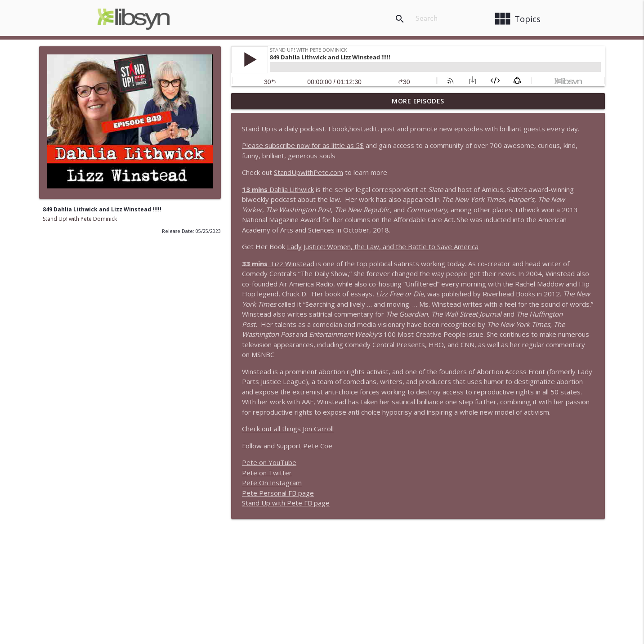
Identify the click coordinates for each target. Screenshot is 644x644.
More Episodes (418, 101)
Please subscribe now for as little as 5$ (303, 145)
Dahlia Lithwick (278, 189)
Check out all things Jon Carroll (288, 429)
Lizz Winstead (278, 264)
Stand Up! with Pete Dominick (80, 219)
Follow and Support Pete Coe (287, 446)
